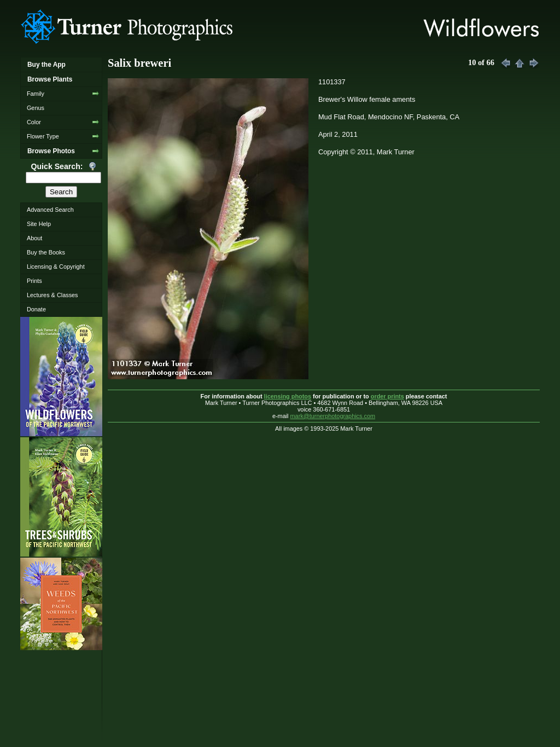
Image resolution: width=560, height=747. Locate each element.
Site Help (39, 224)
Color (34, 122)
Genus (36, 108)
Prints (34, 281)
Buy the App (46, 65)
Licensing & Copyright (56, 267)
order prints (387, 396)
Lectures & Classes (52, 295)
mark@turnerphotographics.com (333, 416)
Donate (36, 309)
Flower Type (43, 136)
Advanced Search (50, 210)
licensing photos (288, 396)
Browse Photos (51, 151)
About (34, 238)
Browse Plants (50, 79)
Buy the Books (46, 252)
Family (36, 94)
